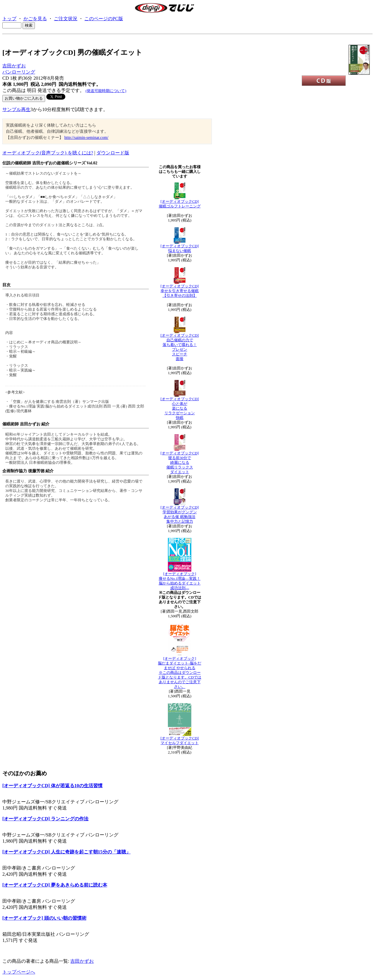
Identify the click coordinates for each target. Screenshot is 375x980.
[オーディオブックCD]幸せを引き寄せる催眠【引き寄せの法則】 (180, 291)
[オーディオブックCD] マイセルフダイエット (180, 740)
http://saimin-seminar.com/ (86, 138)
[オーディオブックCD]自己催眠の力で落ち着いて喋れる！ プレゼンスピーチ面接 (180, 347)
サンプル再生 (16, 109)
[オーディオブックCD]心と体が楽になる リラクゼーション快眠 (180, 408)
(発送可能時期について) (106, 91)
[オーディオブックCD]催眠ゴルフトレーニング (180, 204)
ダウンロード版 (113, 153)
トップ (9, 19)
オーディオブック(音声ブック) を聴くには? (48, 153)
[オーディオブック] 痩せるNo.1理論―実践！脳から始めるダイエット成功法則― (180, 581)
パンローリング (19, 72)
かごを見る (35, 19)
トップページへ (19, 972)
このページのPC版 (104, 19)
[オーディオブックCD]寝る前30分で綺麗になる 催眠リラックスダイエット (180, 462)
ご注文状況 (66, 19)
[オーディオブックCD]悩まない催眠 (180, 248)
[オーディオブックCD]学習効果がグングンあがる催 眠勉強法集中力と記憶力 (180, 514)
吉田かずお (14, 66)
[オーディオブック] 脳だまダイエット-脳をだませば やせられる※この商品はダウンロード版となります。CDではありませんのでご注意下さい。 (180, 673)
